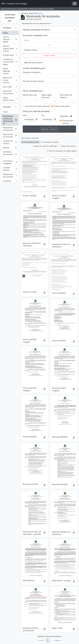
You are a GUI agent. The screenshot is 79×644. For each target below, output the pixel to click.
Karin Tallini (10, 87)
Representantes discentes (10, 129)
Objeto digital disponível (47, 96)
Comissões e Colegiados (10, 162)
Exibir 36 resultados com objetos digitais (62, 151)
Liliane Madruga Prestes (10, 71)
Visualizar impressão (30, 138)
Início (25, 115)
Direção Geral (10, 56)
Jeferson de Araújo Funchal (10, 80)
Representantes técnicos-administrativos (10, 120)
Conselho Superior (10, 169)
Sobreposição (68, 121)
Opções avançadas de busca (36, 30)
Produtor (7, 28)
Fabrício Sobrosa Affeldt (10, 39)
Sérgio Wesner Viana (10, 99)
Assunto (7, 107)
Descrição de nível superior (33, 81)
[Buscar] (49, 40)
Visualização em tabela (50, 142)
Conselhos (10, 181)
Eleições (10, 148)
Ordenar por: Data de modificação (45, 146)
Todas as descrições (62, 106)
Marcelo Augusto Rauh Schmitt (10, 49)
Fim (43, 115)
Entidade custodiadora (32, 72)
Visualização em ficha (30, 142)
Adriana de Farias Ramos (10, 92)
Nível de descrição (30, 95)
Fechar (40, 13)
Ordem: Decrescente (68, 146)
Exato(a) (65, 123)
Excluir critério (49, 55)
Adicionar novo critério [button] (33, 63)
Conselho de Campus (10, 142)
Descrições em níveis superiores (38, 106)
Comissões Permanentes (10, 154)
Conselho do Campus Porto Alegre (10, 62)
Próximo (57, 640)
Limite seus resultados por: (10, 18)
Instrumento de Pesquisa (66, 96)
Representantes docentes (10, 136)
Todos (5, 33)
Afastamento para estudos (10, 176)
